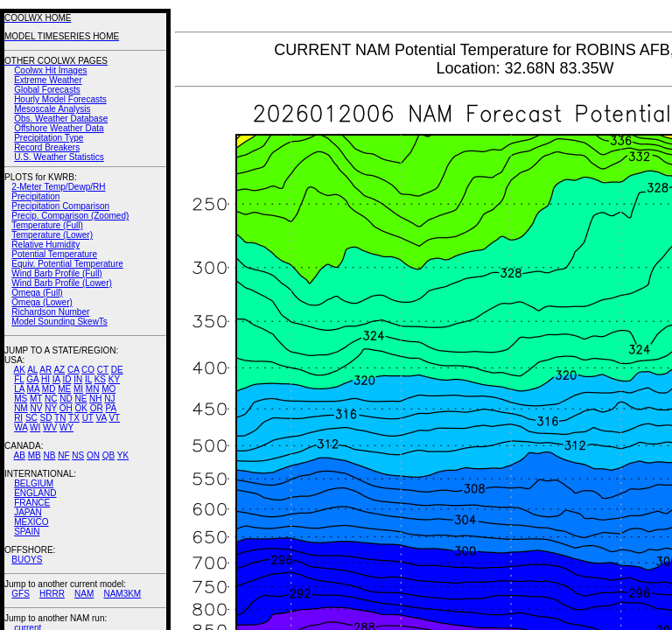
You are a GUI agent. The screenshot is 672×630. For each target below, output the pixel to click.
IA (56, 379)
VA (101, 418)
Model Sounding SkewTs (59, 322)
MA (33, 389)
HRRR (52, 594)
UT (88, 418)
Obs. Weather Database (61, 119)
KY (114, 379)
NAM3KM (122, 594)
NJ (109, 399)
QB (108, 455)
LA (19, 389)
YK (123, 455)
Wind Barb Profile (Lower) (61, 283)
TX (74, 418)
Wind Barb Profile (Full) (56, 273)
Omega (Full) (37, 293)
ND (66, 399)
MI (78, 389)
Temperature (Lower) (52, 235)
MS (21, 399)
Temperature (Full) (47, 225)
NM (21, 408)
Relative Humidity (45, 245)
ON (93, 455)
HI (45, 379)
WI (35, 427)
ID (66, 379)
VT (114, 418)
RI (18, 418)
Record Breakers (47, 147)
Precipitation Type (49, 138)
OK (80, 408)
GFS (21, 594)
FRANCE (32, 503)
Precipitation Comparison (60, 206)
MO (108, 389)
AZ (59, 370)
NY (51, 408)
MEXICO (31, 522)
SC (31, 418)
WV (50, 427)
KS (100, 379)
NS (78, 455)
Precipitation (35, 196)
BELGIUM (34, 483)
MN (93, 389)
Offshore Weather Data (59, 128)
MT (36, 399)
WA (21, 427)
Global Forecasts (47, 90)
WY (66, 427)
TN (60, 418)
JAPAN (28, 512)
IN (78, 379)
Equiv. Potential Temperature (67, 264)
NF (63, 455)
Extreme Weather (48, 80)
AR (45, 370)
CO (88, 370)
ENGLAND (35, 493)
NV (36, 408)
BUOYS (27, 560)
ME (64, 389)
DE (117, 370)
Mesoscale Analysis (52, 109)
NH (95, 399)
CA (73, 370)
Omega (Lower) (42, 302)
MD (49, 389)
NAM (84, 594)
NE (80, 399)
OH (66, 408)
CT (103, 370)
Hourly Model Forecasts (60, 99)
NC (51, 399)
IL (88, 379)
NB (49, 455)
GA (32, 379)
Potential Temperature (54, 254)
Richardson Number (50, 312)
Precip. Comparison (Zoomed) (70, 216)
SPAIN (27, 532)
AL (32, 370)
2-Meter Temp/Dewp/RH (58, 187)
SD (46, 418)
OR (97, 408)
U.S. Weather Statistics (59, 157)
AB (20, 455)
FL (19, 379)
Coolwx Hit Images (50, 70)
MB (35, 455)
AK (20, 370)
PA (111, 408)
